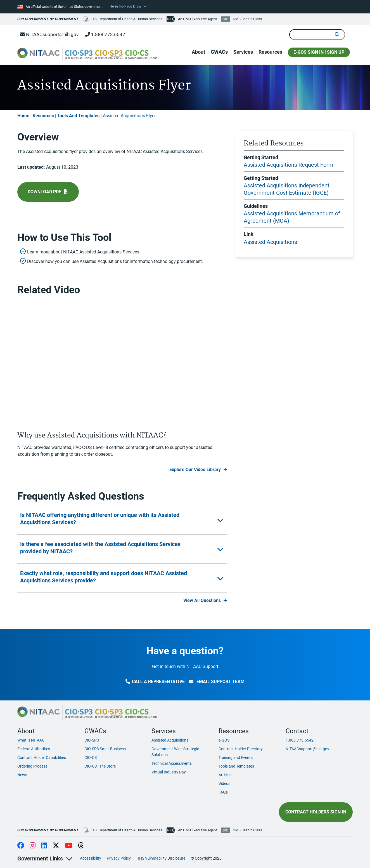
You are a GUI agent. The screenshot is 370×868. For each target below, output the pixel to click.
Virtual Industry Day (169, 772)
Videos (224, 784)
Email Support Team (217, 682)
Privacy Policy (119, 858)
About (198, 52)
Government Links (40, 858)
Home (23, 116)
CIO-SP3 (92, 740)
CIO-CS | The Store (100, 766)
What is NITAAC (31, 740)
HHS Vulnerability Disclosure (161, 858)
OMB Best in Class (247, 19)
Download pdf (44, 192)
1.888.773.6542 (105, 34)
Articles (225, 775)
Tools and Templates (236, 766)
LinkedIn (44, 846)
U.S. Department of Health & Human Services (123, 19)
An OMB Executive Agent (197, 19)
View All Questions (202, 600)
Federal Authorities (34, 749)
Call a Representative (155, 682)
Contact (297, 731)
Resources (270, 52)
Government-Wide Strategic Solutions (175, 752)
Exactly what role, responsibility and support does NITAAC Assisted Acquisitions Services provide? (104, 577)
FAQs (223, 792)
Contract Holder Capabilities (42, 758)
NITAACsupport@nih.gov (49, 34)
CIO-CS (91, 758)
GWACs (219, 52)
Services (243, 52)
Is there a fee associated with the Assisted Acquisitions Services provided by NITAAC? (100, 548)
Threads (81, 846)
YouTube (69, 846)
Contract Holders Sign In (316, 812)
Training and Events (236, 758)
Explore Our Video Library (195, 470)
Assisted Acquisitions (270, 242)
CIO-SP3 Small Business (105, 749)
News (22, 775)
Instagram (33, 846)
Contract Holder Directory (241, 749)
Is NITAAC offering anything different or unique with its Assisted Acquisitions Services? (100, 519)
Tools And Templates (78, 116)
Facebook (21, 846)
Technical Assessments (172, 763)
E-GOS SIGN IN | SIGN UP (319, 52)
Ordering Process (32, 766)
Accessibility (91, 858)
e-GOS (224, 740)
